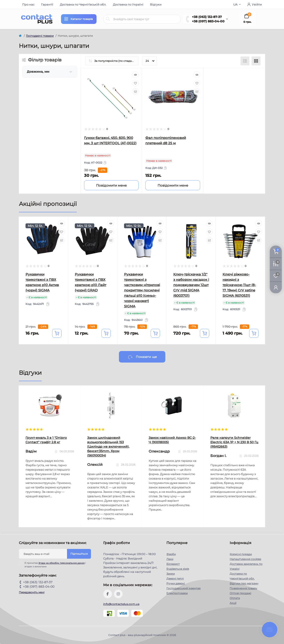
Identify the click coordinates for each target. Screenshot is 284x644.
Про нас (28, 4)
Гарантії (47, 4)
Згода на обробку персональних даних (61, 563)
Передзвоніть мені (32, 592)
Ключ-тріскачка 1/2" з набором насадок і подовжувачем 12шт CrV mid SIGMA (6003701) (191, 285)
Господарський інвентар (183, 588)
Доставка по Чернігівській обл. (83, 4)
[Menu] (79, 19)
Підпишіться (79, 554)
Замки (171, 574)
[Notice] (111, 185)
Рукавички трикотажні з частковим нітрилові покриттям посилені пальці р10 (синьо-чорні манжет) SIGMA (142, 290)
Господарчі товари (40, 36)
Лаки (170, 559)
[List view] (245, 61)
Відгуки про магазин (244, 583)
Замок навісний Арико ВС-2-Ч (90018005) (172, 440)
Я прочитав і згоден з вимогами (55, 565)
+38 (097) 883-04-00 (208, 21)
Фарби (171, 554)
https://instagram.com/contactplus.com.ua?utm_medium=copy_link (118, 594)
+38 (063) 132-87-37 (207, 17)
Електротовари (177, 593)
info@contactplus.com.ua (121, 604)
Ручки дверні (176, 583)
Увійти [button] (254, 4)
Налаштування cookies (245, 559)
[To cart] (57, 333)
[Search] (108, 19)
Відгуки (156, 4)
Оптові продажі (240, 593)
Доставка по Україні (128, 4)
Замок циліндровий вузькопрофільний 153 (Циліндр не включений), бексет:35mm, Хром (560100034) (108, 447)
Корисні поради (241, 554)
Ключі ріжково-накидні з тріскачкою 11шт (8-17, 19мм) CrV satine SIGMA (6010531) (239, 285)
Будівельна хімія (178, 569)
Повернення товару (243, 588)
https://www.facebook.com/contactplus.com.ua (108, 594)
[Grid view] (256, 61)
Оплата (235, 598)
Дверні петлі (175, 579)
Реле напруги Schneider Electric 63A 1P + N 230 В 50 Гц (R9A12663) (234, 442)
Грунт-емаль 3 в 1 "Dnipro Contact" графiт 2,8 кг (46, 440)
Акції (233, 603)
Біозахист (173, 564)
